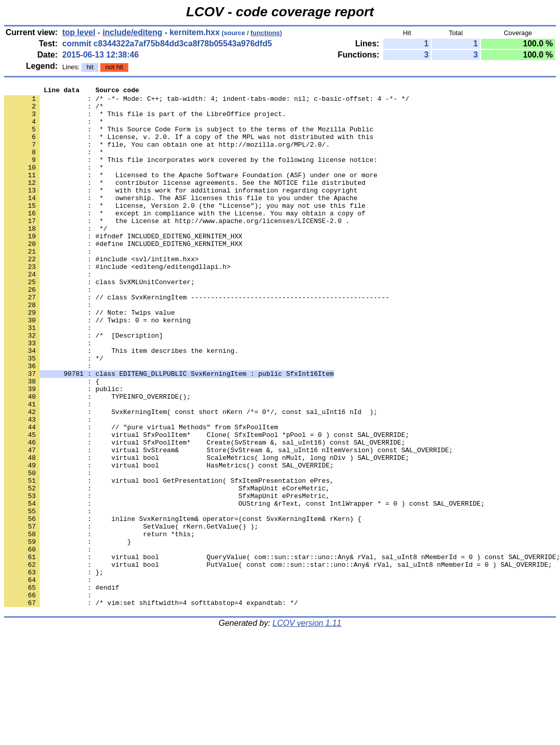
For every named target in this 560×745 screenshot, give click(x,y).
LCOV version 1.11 (307, 727)
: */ (54, 413)
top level (79, 32)
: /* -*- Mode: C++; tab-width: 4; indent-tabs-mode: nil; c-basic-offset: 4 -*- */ (207, 101)
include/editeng (132, 32)
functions (265, 33)
